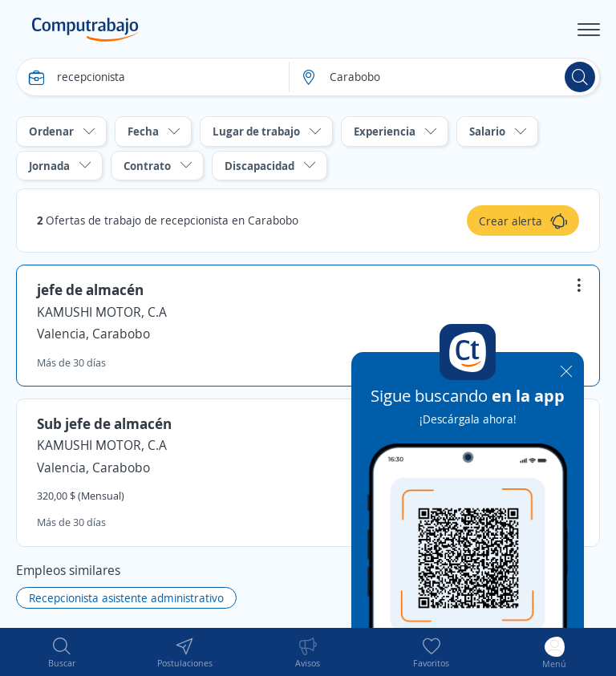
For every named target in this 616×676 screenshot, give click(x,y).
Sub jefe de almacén (104, 423)
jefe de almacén (90, 289)
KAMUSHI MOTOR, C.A (102, 312)
